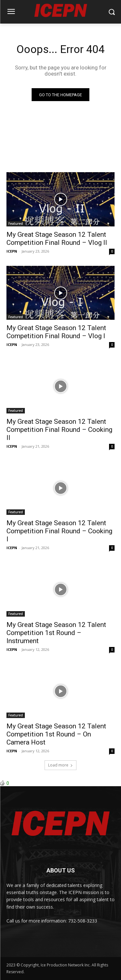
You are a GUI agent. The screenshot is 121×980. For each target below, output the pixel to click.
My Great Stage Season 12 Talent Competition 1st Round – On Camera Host (56, 734)
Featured (16, 224)
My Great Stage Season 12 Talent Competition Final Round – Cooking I (59, 531)
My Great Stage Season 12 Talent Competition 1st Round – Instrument (56, 633)
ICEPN (12, 251)
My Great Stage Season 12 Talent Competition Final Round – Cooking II (59, 430)
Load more (60, 765)
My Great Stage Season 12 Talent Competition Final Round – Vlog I (56, 332)
